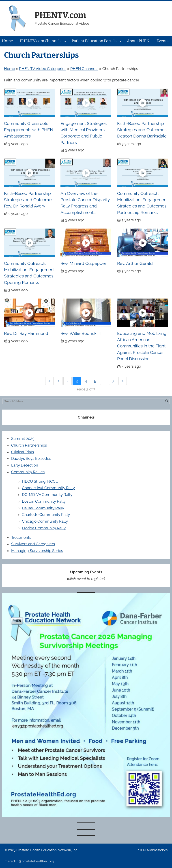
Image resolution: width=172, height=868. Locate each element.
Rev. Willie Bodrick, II (81, 333)
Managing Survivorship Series (37, 551)
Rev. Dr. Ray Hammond (26, 333)
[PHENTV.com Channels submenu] (65, 41)
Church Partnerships (29, 445)
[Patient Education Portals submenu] (120, 41)
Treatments (21, 537)
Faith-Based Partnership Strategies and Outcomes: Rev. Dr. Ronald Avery (29, 200)
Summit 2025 (23, 438)
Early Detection (25, 465)
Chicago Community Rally (45, 521)
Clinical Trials (23, 452)
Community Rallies (28, 472)
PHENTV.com (60, 15)
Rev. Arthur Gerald (135, 263)
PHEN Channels (84, 69)
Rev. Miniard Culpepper (83, 263)
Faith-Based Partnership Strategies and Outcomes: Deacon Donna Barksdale (142, 130)
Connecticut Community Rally (48, 488)
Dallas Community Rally (43, 508)
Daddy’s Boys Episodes (31, 458)
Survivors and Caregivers (33, 544)
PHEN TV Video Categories (43, 69)
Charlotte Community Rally (46, 515)
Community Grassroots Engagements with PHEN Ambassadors (29, 130)
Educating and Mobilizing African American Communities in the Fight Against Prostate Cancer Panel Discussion (142, 346)
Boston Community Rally (44, 501)
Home (10, 69)
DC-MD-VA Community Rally (47, 495)
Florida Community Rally (44, 528)
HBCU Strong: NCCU (40, 481)
